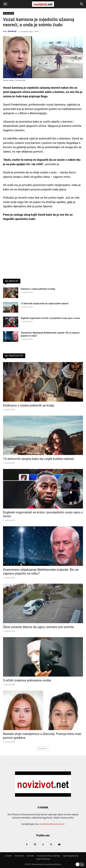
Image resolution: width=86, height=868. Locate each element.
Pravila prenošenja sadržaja (48, 856)
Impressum (20, 856)
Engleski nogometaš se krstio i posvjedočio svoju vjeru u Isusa (50, 318)
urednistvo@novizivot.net (52, 824)
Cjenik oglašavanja (71, 856)
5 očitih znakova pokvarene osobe (27, 680)
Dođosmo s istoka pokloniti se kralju (38, 289)
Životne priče (9, 13)
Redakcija (12, 31)
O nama (8, 856)
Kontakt (30, 856)
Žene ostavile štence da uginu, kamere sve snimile (38, 627)
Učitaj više (43, 748)
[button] (5, 4)
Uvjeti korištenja (43, 859)
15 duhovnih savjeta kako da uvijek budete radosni (45, 304)
